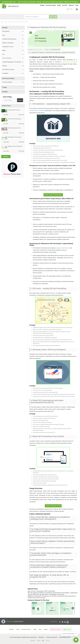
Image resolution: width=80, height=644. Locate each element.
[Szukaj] (37, 17)
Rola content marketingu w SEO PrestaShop (41, 591)
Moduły (42, 5)
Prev (34, 608)
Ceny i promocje (13, 58)
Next (73, 608)
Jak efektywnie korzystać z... (15, 137)
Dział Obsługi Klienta (65, 637)
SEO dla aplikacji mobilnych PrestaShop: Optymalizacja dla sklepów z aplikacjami (53, 593)
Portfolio (65, 5)
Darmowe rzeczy (27, 629)
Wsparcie (71, 5)
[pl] (73, 9)
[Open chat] (76, 640)
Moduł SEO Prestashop (38, 52)
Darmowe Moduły (13, 82)
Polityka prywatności (52, 637)
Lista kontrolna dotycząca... (15, 119)
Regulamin (41, 637)
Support (47, 629)
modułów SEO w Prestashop (37, 111)
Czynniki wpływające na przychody (13, 62)
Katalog (13, 66)
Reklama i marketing (13, 43)
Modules (12, 629)
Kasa (13, 35)
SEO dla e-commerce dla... (14, 128)
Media (13, 50)
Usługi (59, 5)
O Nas (19, 629)
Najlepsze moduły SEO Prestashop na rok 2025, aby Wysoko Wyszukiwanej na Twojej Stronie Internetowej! (52, 597)
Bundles (5, 92)
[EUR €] (67, 9)
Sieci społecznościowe (13, 69)
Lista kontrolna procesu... (14, 110)
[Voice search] (55, 17)
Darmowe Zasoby (51, 5)
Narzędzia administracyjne (13, 39)
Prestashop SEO (56, 49)
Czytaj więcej (21, 115)
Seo (13, 54)
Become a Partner (56, 629)
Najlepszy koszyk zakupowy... (15, 146)
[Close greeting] (76, 634)
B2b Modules (13, 31)
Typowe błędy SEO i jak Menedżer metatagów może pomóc (46, 594)
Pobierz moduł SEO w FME (53, 506)
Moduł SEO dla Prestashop (53, 52)
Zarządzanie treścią (13, 47)
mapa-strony (67, 629)
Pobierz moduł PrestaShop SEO (53, 195)
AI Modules (13, 73)
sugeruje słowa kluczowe (63, 248)
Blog (77, 5)
